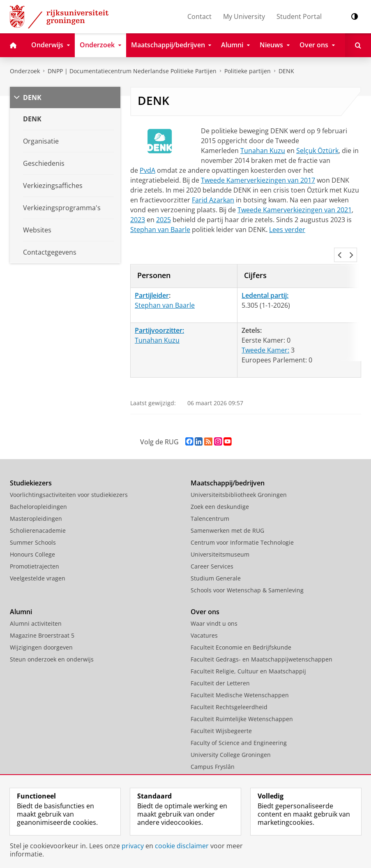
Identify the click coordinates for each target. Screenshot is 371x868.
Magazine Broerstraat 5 (42, 617)
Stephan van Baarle (160, 230)
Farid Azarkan (213, 200)
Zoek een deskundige (220, 489)
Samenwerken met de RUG (227, 512)
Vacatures (204, 617)
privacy (133, 846)
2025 (164, 220)
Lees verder (287, 230)
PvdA (147, 170)
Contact (199, 16)
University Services (217, 760)
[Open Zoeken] (358, 45)
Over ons (205, 594)
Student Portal (299, 16)
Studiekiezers (31, 465)
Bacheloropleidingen (38, 489)
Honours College (32, 536)
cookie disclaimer (182, 846)
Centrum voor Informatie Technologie (242, 524)
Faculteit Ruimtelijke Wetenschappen (242, 701)
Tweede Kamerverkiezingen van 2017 (258, 180)
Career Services (212, 548)
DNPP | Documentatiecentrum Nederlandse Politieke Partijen (132, 71)
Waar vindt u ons (214, 605)
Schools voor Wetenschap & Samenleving (247, 572)
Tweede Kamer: (265, 332)
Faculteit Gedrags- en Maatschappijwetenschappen (262, 641)
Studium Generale (216, 560)
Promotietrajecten (35, 548)
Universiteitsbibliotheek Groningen (239, 477)
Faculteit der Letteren (220, 665)
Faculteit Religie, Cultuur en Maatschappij (248, 653)
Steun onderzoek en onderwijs (52, 641)
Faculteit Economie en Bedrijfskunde (241, 629)
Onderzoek (25, 71)
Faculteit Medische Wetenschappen (240, 677)
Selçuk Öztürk (317, 151)
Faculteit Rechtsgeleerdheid (229, 689)
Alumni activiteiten (36, 605)
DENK (286, 71)
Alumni (21, 594)
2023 (138, 220)
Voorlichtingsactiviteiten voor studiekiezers (69, 477)
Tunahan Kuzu (263, 151)
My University (244, 16)
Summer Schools (33, 524)
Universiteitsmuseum (220, 536)
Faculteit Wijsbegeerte (221, 713)
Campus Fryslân (213, 748)
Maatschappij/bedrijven (228, 465)
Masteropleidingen (36, 500)
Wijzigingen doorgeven (41, 629)
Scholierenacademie (38, 512)
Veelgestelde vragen (38, 560)
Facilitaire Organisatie (221, 772)
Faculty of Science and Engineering (239, 725)
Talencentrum (210, 500)
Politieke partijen (248, 71)
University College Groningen (231, 737)
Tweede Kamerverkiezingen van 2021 (295, 210)
